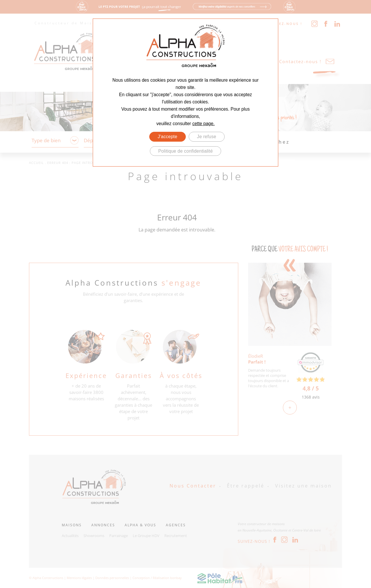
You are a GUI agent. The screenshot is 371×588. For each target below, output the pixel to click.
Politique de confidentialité (185, 151)
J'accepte (168, 137)
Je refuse (207, 137)
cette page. (203, 124)
